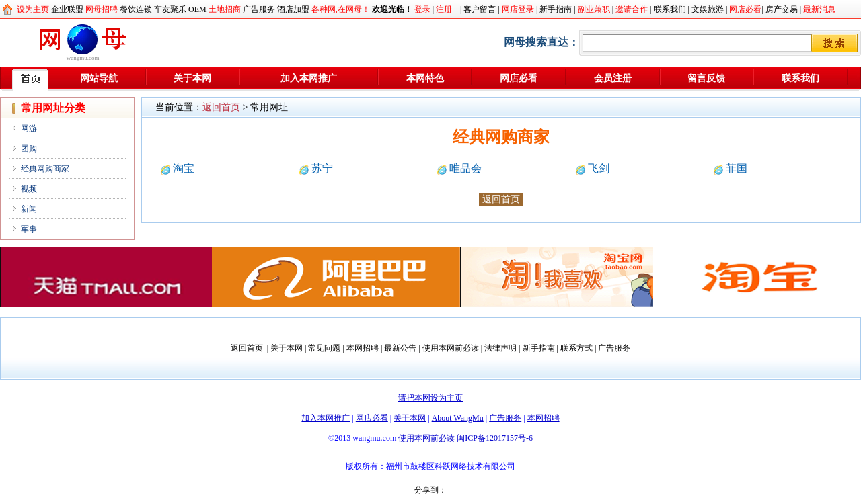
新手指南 (556, 9)
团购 (29, 149)
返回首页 (221, 107)
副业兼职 (594, 9)
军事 (29, 229)
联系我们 (670, 9)
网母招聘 (102, 9)
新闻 (29, 209)
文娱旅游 (708, 9)
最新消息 (819, 9)
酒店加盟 (293, 9)
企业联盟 (67, 9)
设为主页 (33, 9)
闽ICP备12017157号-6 (495, 438)
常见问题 (324, 348)
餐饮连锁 (136, 9)
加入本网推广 (309, 78)
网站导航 (99, 78)
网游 (29, 128)
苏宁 (322, 168)
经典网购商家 (45, 169)
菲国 (737, 168)
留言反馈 (706, 78)
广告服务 (259, 9)
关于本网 (192, 78)
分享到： (430, 490)
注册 (444, 9)
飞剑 (599, 168)
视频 (29, 189)
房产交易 (782, 9)
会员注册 (613, 78)
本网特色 (425, 78)
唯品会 (465, 168)
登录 (422, 9)
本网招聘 (363, 348)
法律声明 (500, 348)
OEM (197, 9)
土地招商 (225, 9)
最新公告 (400, 348)
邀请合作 (632, 9)
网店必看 (745, 9)
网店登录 (518, 9)
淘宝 (184, 168)
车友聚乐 (170, 9)
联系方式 (576, 348)
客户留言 (480, 9)
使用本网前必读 (451, 348)
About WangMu (458, 418)
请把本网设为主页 (430, 398)
